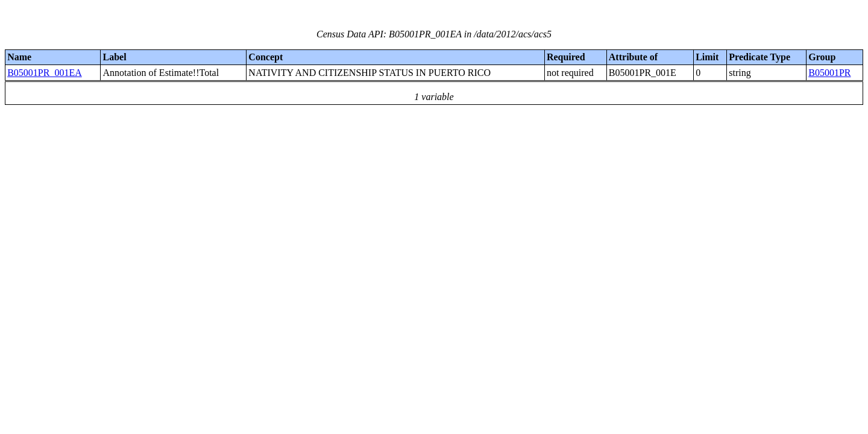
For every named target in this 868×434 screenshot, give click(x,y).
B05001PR (829, 73)
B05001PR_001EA (45, 73)
